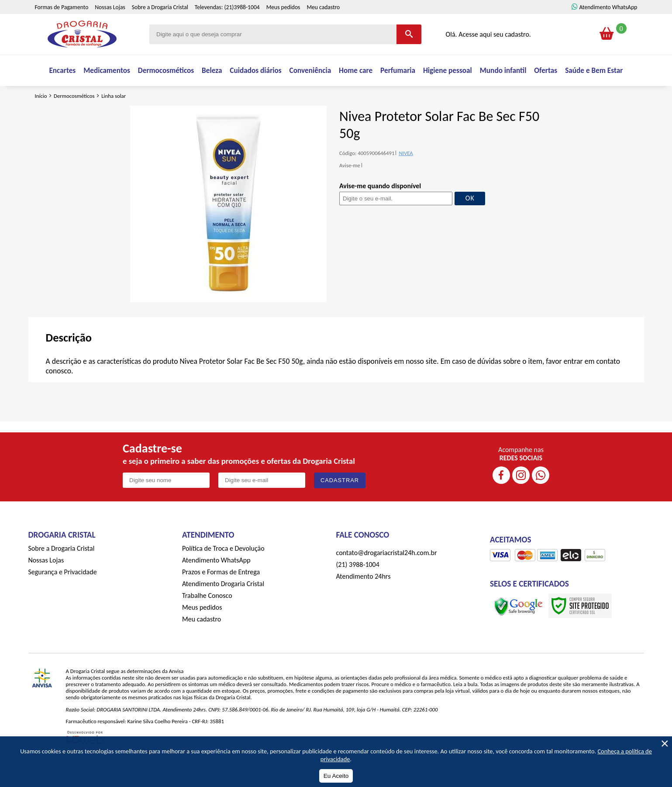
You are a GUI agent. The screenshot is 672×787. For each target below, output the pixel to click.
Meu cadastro (323, 27)
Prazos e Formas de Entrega (221, 597)
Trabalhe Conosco (207, 620)
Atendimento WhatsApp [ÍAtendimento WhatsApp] (608, 27)
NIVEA (406, 178)
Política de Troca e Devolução (223, 573)
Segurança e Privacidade (63, 597)
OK (470, 223)
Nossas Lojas (110, 27)
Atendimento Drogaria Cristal (223, 609)
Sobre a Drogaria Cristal (160, 27)
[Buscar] (409, 54)
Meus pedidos (283, 27)
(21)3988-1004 (242, 27)
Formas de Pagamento (62, 27)
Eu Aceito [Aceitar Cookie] (336, 776)
